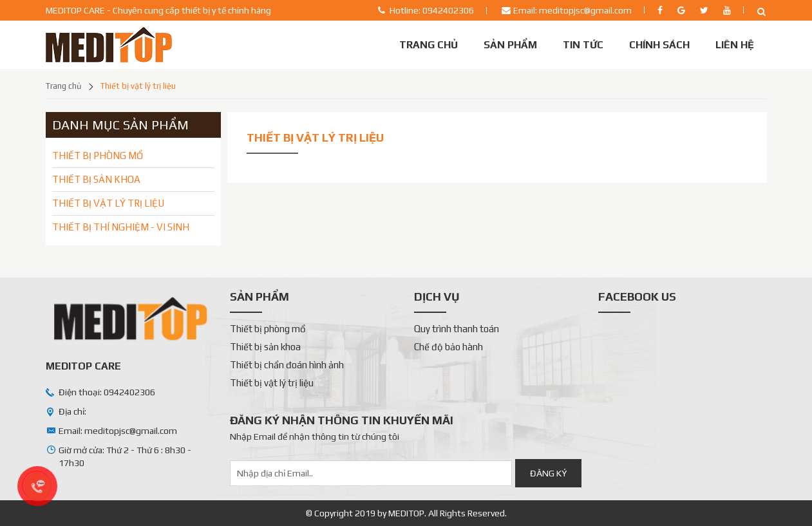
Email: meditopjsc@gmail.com (572, 10)
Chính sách (659, 45)
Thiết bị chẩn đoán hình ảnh (287, 365)
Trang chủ (429, 45)
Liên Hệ (735, 45)
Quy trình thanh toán (457, 329)
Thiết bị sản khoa (265, 347)
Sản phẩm (510, 45)
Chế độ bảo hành (448, 347)
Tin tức (583, 45)
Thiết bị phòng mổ (268, 329)
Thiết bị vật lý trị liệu (138, 86)
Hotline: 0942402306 (432, 10)
